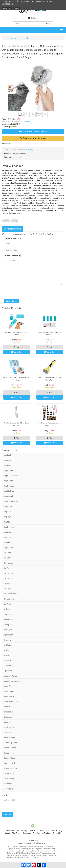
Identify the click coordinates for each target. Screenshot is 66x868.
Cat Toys (7, 568)
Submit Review (11, 301)
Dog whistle (8, 548)
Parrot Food (8, 614)
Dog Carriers (8, 481)
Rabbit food (8, 686)
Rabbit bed (8, 717)
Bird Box (7, 655)
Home (6, 38)
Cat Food (7, 553)
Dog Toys (7, 517)
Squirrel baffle (9, 635)
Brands (7, 833)
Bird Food (7, 609)
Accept (17, 8)
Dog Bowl (7, 460)
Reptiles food (9, 727)
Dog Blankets (9, 532)
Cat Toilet (7, 604)
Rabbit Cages (9, 691)
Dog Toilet (7, 512)
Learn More (7, 8)
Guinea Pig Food (10, 743)
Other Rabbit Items (11, 702)
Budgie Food (8, 619)
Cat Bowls (7, 558)
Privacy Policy (22, 831)
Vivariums (7, 732)
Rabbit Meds (8, 707)
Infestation (8, 784)
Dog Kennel (8, 496)
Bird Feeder (8, 650)
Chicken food (9, 773)
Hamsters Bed (9, 763)
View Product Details (13, 157)
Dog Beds (7, 465)
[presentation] (23, 292)
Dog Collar (8, 507)
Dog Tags (7, 537)
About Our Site (52, 831)
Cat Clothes (8, 573)
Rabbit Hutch (9, 696)
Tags (61, 831)
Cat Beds (7, 584)
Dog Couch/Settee (11, 501)
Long (15, 221)
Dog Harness (9, 527)
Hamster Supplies (10, 758)
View (16, 347)
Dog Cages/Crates (11, 476)
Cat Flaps (7, 589)
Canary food (8, 625)
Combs (26, 38)
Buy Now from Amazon (33, 138)
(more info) (27, 122)
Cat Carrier (8, 578)
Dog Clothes (8, 471)
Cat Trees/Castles (10, 594)
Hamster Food (9, 738)
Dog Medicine (9, 491)
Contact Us (57, 833)
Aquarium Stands (10, 676)
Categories (27, 833)
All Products (8, 789)
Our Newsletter (8, 831)
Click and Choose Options (33, 131)
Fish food (7, 666)
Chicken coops (9, 779)
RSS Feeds (16, 833)
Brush (6, 221)
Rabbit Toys (8, 712)
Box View (7, 640)
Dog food (7, 455)
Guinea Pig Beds (10, 768)
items (33, 18)
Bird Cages (8, 630)
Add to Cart (17, 352)
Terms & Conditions (36, 831)
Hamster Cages (10, 748)
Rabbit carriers (9, 722)
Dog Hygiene (9, 486)
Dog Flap (7, 522)
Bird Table (7, 661)
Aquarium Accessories (12, 681)
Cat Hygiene (16, 38)
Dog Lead (7, 542)
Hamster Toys (9, 753)
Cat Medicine (9, 599)
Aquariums (8, 671)
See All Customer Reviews (15, 154)
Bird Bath (7, 645)
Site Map (36, 833)
